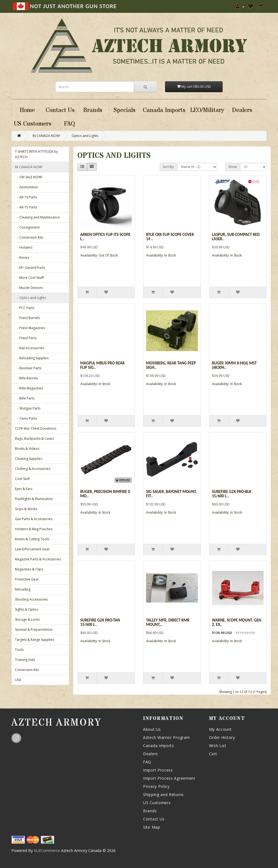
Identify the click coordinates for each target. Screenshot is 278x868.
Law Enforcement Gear (32, 549)
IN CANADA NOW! (46, 136)
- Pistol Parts (26, 338)
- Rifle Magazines (29, 388)
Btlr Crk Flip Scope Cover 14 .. (170, 237)
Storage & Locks (27, 619)
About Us (152, 729)
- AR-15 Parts (26, 207)
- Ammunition (26, 187)
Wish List (218, 746)
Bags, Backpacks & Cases (34, 438)
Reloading (23, 589)
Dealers (151, 754)
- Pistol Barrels (27, 318)
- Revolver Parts (28, 368)
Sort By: (168, 167)
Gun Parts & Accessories (34, 519)
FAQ (147, 762)
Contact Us (154, 819)
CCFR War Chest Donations (36, 428)
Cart (213, 754)
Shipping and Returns (163, 794)
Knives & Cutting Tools (32, 539)
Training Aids (25, 660)
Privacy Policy (156, 786)
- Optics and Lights (30, 298)
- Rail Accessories (29, 348)
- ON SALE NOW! (29, 177)
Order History (222, 737)
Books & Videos (27, 449)
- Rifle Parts (25, 398)
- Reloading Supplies (32, 358)
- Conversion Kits (29, 237)
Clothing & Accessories (33, 469)
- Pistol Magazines (30, 328)
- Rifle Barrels (26, 378)
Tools (19, 650)
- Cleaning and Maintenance (37, 217)
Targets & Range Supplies (34, 640)
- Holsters (24, 247)
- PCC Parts (25, 308)
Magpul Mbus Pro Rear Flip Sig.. (103, 365)
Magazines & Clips (29, 569)
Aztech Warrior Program (166, 737)
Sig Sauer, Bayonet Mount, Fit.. (171, 494)
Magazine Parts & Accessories (38, 559)
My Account (220, 729)
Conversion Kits (27, 670)
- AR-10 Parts (26, 197)
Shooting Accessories (31, 599)
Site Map (152, 827)
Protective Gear (27, 579)
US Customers (157, 803)
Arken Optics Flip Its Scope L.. (105, 237)
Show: (233, 167)
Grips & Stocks (26, 509)
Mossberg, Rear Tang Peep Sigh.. (171, 365)
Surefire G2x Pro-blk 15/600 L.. (232, 494)
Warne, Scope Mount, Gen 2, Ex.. (237, 622)
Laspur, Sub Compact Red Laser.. (236, 237)
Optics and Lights (85, 136)
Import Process (158, 770)
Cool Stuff (22, 479)
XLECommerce (47, 850)
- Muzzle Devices (29, 288)
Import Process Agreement (169, 778)
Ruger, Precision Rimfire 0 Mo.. (105, 494)
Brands (150, 811)
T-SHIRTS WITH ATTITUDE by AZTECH (36, 154)
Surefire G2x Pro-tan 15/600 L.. (100, 622)
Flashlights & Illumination (34, 499)
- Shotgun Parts (28, 408)
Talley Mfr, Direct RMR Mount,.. (168, 622)
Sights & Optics (26, 609)
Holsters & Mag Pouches (34, 529)
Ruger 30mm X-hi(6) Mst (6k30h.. (234, 365)
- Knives (22, 257)
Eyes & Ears (24, 489)
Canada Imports (159, 746)
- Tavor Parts (26, 418)
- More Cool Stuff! (29, 278)
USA (18, 680)
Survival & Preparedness (34, 630)
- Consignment (27, 227)
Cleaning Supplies (29, 459)
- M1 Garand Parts (30, 268)
